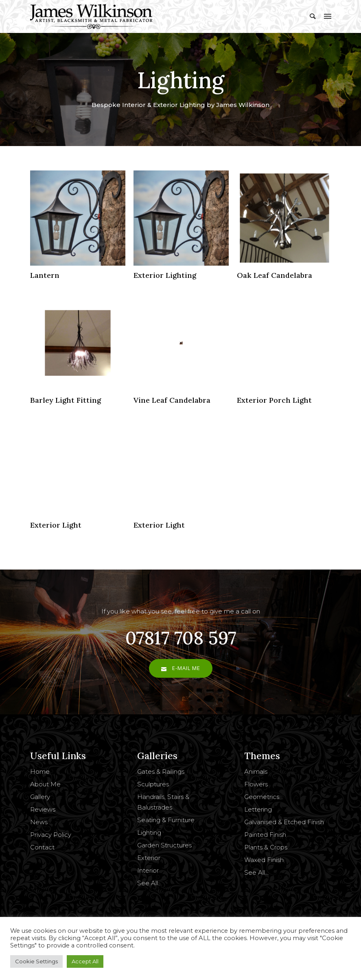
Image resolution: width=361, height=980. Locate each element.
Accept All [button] (85, 961)
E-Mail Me (181, 668)
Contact (42, 847)
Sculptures (153, 784)
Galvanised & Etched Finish (284, 822)
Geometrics (262, 797)
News (39, 822)
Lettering (258, 809)
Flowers (256, 784)
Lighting (149, 833)
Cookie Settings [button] (36, 961)
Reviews (43, 809)
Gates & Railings (161, 772)
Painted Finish (265, 835)
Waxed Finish (264, 860)
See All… (149, 883)
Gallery (40, 797)
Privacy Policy (51, 835)
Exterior (149, 858)
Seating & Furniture (166, 820)
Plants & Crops (266, 847)
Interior (148, 870)
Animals (256, 772)
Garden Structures (164, 845)
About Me (45, 784)
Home (40, 772)
